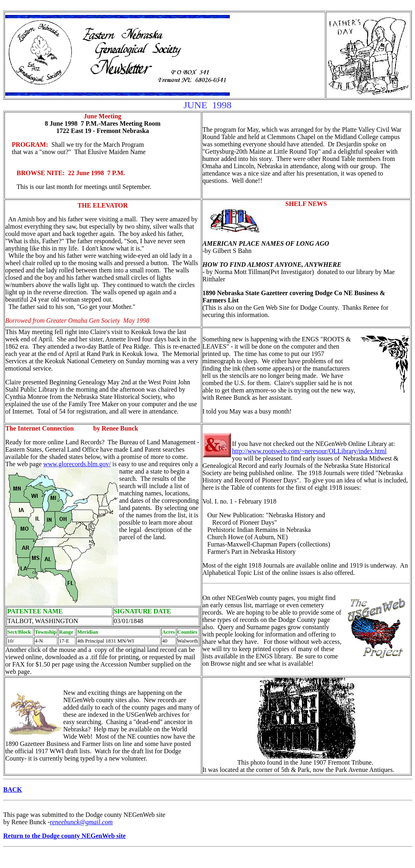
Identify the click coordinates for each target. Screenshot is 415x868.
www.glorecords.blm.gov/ (77, 464)
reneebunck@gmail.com (81, 822)
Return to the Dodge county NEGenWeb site (64, 836)
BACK (13, 790)
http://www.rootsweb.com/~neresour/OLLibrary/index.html (309, 451)
